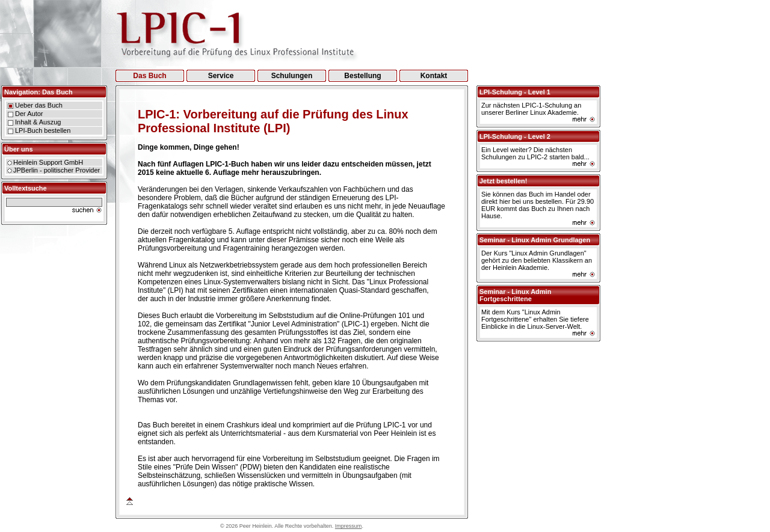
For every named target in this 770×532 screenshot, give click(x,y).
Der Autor (29, 114)
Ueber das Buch (39, 105)
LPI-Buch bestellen (43, 130)
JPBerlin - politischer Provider (57, 170)
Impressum (349, 526)
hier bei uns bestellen (531, 201)
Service (221, 76)
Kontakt (434, 76)
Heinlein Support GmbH (48, 162)
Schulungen (292, 76)
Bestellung (362, 76)
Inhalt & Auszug (38, 122)
